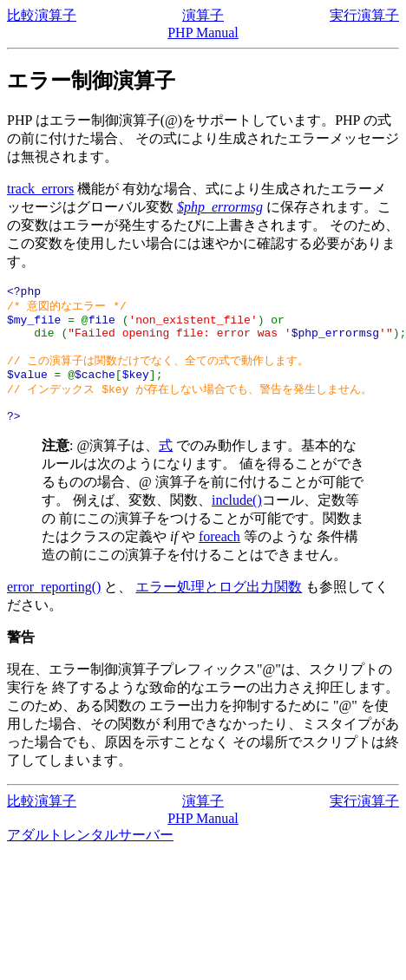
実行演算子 (364, 15)
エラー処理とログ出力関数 (219, 608)
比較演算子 (42, 15)
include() (237, 521)
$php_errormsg (220, 207)
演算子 (203, 15)
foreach (219, 557)
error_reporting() (54, 608)
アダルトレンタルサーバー (90, 856)
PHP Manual (203, 33)
